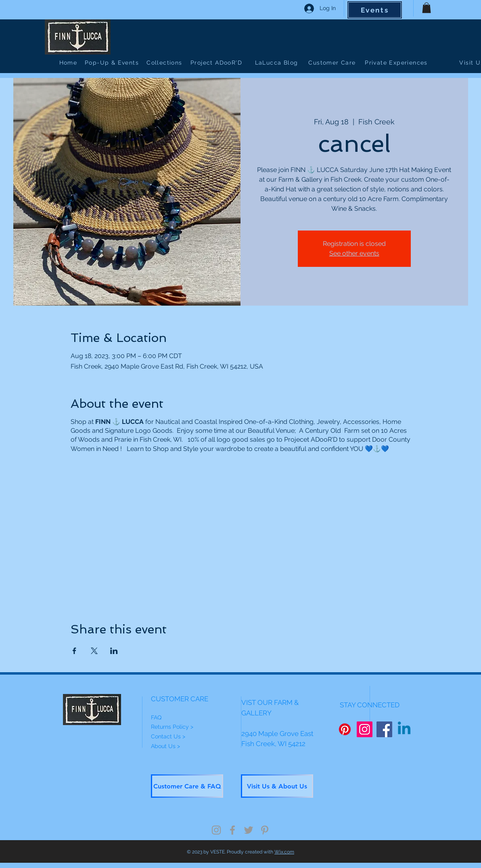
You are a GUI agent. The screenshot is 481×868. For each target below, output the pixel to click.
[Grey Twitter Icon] (249, 830)
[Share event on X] (94, 651)
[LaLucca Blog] (277, 63)
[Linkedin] (404, 729)
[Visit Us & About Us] (277, 786)
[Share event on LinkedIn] (114, 651)
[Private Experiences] (397, 63)
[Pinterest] (345, 729)
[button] (427, 8)
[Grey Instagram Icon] (216, 830)
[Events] (375, 10)
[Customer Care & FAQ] (187, 786)
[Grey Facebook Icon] (232, 830)
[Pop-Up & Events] (113, 63)
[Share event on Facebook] (74, 651)
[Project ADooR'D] (217, 63)
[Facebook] (384, 729)
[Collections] (165, 63)
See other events (354, 253)
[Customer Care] (333, 63)
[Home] (69, 63)
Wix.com (284, 852)
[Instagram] (365, 729)
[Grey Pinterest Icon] (265, 830)
